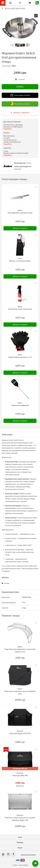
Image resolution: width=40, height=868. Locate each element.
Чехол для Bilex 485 (20, 776)
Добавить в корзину (20, 228)
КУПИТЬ (20, 87)
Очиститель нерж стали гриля (20, 309)
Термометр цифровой (20, 405)
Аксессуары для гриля (15, 9)
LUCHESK (25, 865)
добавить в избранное (21, 113)
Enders (29, 163)
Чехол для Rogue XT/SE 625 (20, 733)
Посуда (7, 583)
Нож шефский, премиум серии (20, 213)
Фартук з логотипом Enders (20, 261)
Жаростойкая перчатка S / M (20, 357)
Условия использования (28, 855)
